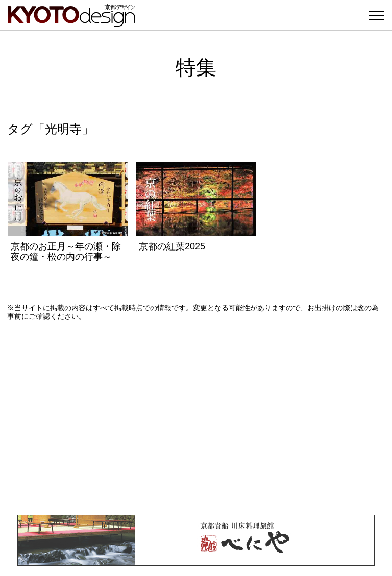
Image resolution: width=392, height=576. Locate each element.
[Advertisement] (196, 418)
